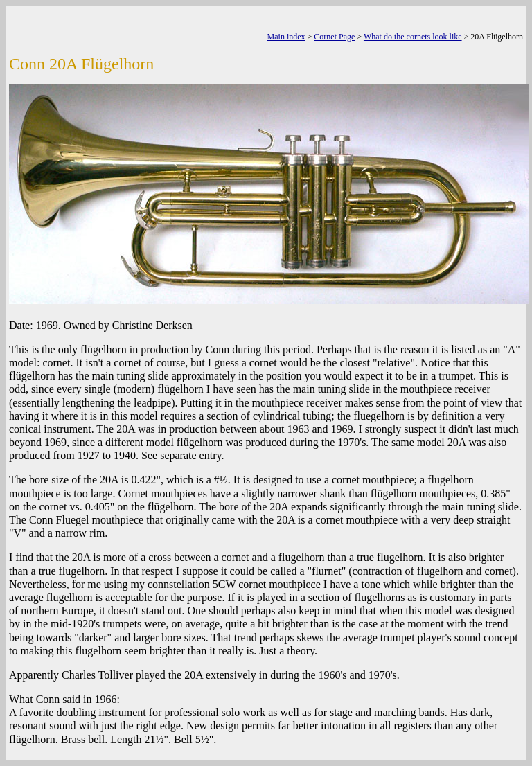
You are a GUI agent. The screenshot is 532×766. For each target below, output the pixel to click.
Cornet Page (334, 37)
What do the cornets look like (413, 37)
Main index (286, 37)
